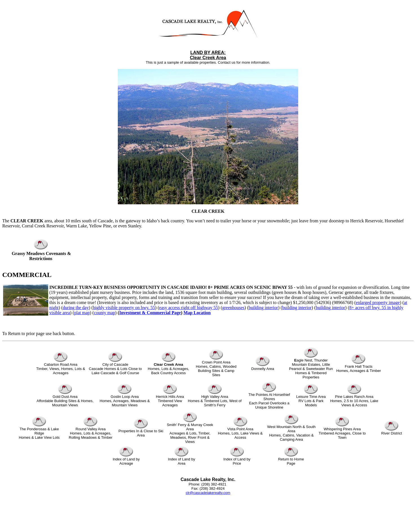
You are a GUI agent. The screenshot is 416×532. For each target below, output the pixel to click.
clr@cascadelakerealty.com (208, 493)
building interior (263, 308)
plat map (82, 313)
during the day (76, 308)
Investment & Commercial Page (150, 313)
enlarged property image (378, 302)
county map (104, 313)
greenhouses (233, 308)
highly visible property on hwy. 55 (124, 308)
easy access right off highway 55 (189, 308)
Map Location (197, 313)
